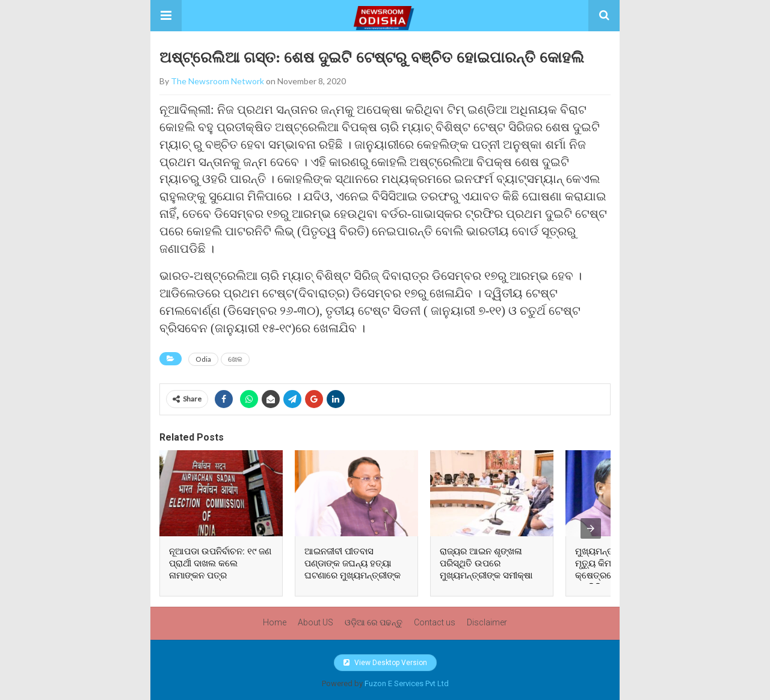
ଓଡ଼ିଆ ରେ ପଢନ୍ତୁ (374, 622)
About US (316, 622)
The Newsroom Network (217, 81)
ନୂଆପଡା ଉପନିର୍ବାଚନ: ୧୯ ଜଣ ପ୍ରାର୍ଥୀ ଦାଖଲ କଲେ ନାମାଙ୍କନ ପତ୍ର (220, 563)
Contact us (435, 622)
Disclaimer (487, 622)
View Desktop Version (385, 663)
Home (275, 622)
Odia (203, 359)
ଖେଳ (235, 359)
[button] (166, 16)
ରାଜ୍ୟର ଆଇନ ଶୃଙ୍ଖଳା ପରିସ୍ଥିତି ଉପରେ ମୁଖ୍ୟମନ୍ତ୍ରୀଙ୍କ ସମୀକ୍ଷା (486, 563)
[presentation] (591, 528)
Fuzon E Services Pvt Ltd (407, 683)
